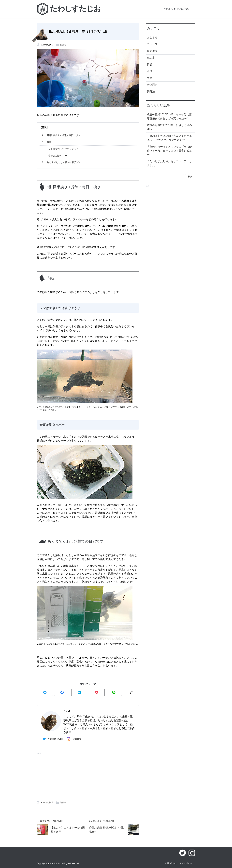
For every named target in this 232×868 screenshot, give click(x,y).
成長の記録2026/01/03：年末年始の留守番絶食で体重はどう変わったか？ (169, 116)
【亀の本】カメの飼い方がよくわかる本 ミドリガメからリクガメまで (169, 138)
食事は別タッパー (58, 156)
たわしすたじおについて (178, 9)
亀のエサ (152, 51)
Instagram (73, 739)
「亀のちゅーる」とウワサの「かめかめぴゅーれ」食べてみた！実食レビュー (169, 151)
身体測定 (152, 85)
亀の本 (151, 58)
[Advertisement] (62, 776)
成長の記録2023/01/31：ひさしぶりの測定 (169, 127)
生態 (150, 78)
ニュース (152, 44)
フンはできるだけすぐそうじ (63, 149)
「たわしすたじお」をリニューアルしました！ (169, 163)
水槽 (150, 71)
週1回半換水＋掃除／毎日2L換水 (64, 135)
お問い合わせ (171, 863)
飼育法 (63, 45)
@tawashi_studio (52, 739)
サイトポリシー (187, 863)
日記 (150, 64)
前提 (49, 142)
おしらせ (152, 37)
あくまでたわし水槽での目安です (64, 162)
